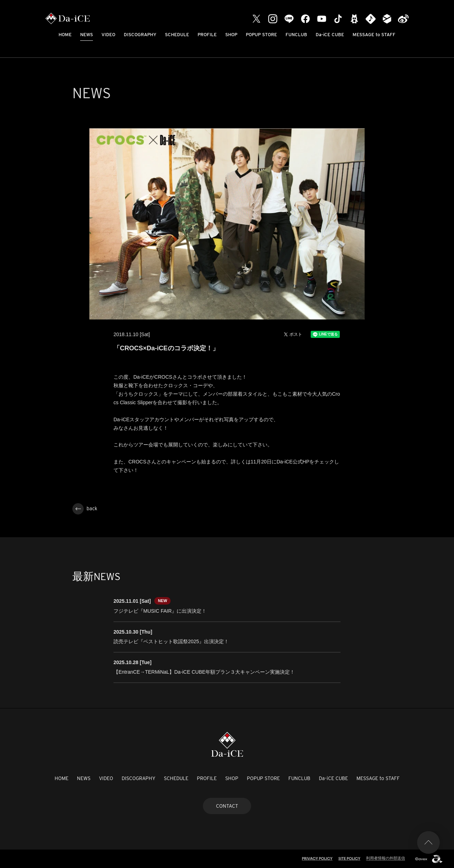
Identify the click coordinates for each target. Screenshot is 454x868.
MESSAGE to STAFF (374, 35)
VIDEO (108, 35)
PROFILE (207, 35)
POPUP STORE (261, 35)
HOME (65, 35)
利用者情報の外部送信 (386, 858)
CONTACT (227, 806)
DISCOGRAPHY (140, 35)
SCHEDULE (177, 35)
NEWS (87, 35)
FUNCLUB (296, 35)
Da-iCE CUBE (330, 35)
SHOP (231, 35)
